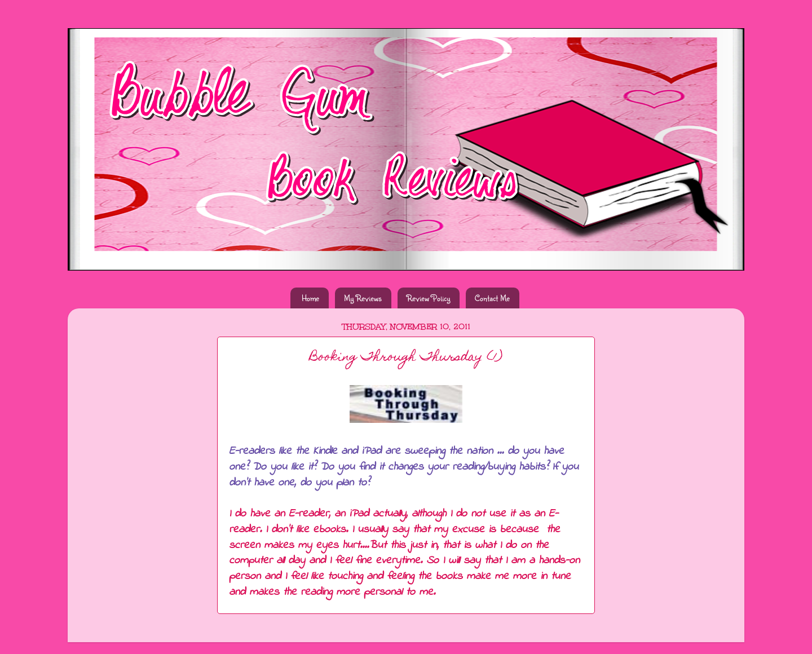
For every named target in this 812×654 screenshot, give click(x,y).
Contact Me (492, 298)
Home (310, 298)
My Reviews (363, 298)
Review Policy (428, 298)
